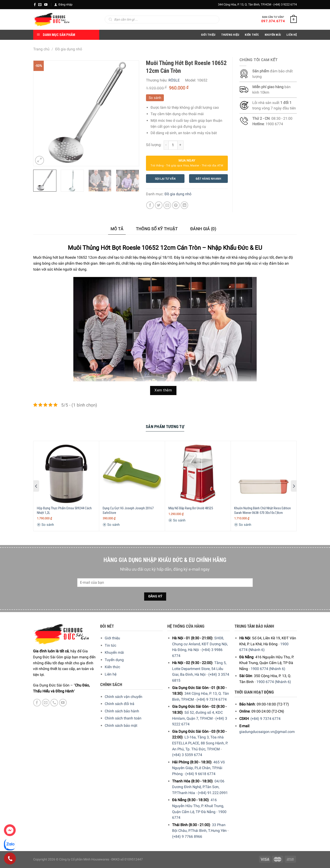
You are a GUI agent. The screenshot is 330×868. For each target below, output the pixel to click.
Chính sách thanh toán (123, 718)
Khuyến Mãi (273, 35)
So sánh (155, 98)
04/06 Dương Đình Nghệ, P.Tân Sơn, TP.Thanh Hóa (198, 787)
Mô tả (117, 229)
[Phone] (10, 859)
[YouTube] (46, 5)
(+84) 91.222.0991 (213, 793)
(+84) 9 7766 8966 (187, 837)
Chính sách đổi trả (120, 704)
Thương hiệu (230, 35)
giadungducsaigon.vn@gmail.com (267, 732)
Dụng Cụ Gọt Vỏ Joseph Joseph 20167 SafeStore (128, 510)
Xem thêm (163, 390)
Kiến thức (252, 35)
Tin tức (110, 645)
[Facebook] (35, 5)
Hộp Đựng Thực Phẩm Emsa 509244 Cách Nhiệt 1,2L (64, 510)
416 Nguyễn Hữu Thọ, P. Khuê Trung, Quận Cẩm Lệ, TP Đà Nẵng (198, 806)
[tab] (117, 229)
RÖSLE (174, 80)
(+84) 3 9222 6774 (285, 4)
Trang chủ (41, 49)
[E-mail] (40, 5)
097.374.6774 (273, 21)
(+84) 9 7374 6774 (212, 699)
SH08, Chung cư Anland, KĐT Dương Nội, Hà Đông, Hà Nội (200, 644)
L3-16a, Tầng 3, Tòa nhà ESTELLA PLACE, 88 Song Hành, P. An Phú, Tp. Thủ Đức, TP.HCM (200, 743)
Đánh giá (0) (203, 229)
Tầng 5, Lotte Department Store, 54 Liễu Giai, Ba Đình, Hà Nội (199, 669)
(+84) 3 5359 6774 (187, 755)
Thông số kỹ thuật (157, 229)
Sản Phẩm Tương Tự (165, 427)
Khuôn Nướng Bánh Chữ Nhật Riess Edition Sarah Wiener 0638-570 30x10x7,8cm (263, 510)
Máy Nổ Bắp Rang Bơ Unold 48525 (191, 508)
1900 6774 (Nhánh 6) (268, 669)
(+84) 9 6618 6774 (200, 774)
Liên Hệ (292, 35)
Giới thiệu (112, 638)
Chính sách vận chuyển (124, 697)
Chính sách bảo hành (122, 711)
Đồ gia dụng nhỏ (69, 49)
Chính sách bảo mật (121, 726)
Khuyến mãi (114, 652)
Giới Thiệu (208, 35)
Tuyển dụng (114, 660)
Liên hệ (111, 674)
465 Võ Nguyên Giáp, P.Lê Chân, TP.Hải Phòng (198, 768)
